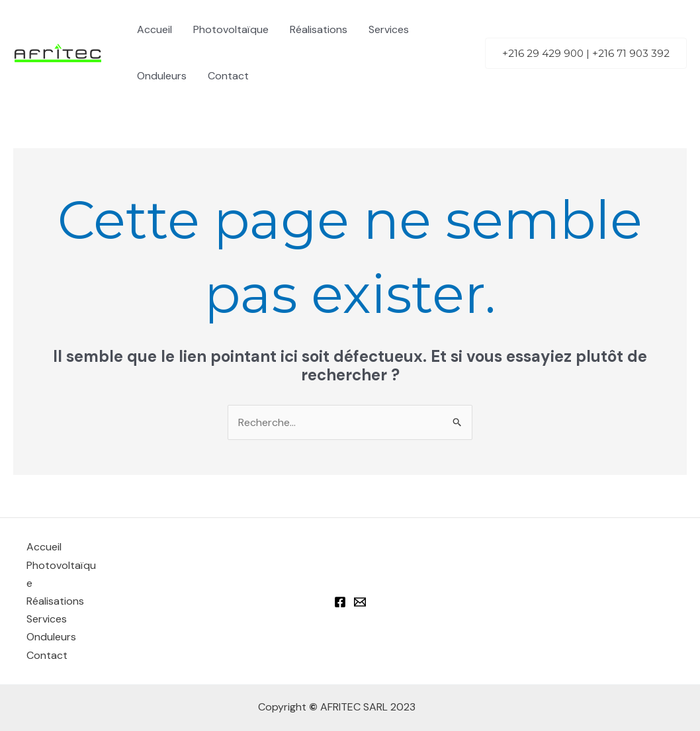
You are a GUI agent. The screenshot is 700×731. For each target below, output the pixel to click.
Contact (228, 76)
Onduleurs (162, 76)
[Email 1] (360, 602)
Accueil (154, 29)
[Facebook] (340, 602)
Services (389, 29)
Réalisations (319, 29)
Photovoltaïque (231, 29)
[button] (586, 53)
